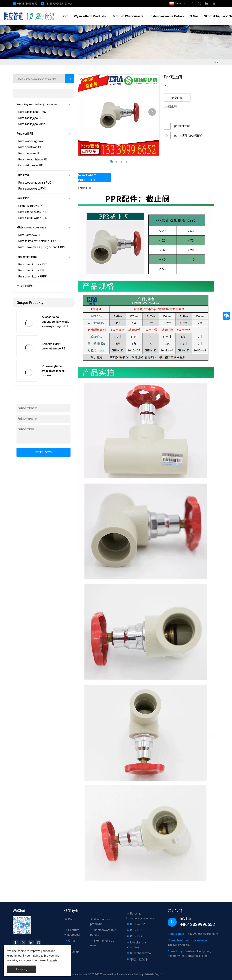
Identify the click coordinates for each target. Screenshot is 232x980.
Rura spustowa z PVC (32, 189)
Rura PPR (23, 198)
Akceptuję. (22, 969)
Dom (65, 16)
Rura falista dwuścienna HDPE (38, 241)
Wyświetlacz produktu (90, 16)
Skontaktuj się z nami (102, 943)
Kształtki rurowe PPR (32, 206)
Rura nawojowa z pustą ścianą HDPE (42, 247)
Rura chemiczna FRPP (33, 276)
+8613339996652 (27, 4)
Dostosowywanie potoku (166, 16)
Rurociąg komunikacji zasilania (37, 104)
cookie (22, 951)
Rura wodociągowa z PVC (35, 183)
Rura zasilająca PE (30, 118)
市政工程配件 (25, 286)
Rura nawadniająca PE (33, 159)
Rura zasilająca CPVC (32, 112)
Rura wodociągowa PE (33, 141)
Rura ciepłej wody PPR (33, 218)
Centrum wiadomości (127, 16)
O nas (194, 16)
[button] (152, 112)
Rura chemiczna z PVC (33, 264)
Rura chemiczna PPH (32, 270)
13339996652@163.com (59, 4)
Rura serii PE (25, 134)
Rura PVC (23, 175)
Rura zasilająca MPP (32, 124)
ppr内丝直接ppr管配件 (189, 136)
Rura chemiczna (27, 257)
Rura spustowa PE (30, 147)
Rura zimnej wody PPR (33, 212)
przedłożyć (43, 452)
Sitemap (72, 952)
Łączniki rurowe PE (31, 165)
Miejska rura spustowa (31, 227)
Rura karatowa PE (30, 235)
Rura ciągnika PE (29, 153)
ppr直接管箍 (182, 126)
